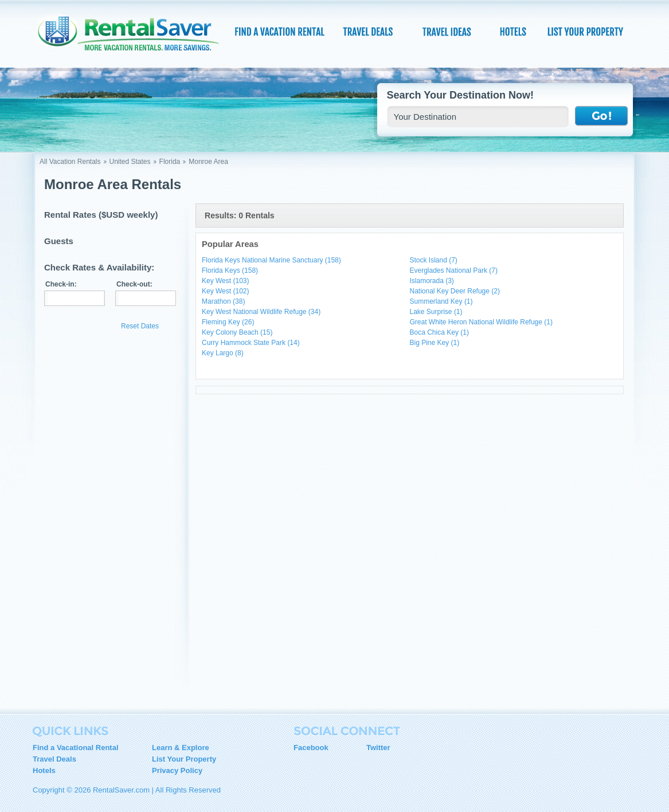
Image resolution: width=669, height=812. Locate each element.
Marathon (223, 301)
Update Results (80, 326)
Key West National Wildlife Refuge (261, 312)
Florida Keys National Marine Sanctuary (271, 260)
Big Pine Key (435, 343)
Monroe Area (208, 162)
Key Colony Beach (237, 332)
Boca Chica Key (439, 332)
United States (130, 162)
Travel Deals (54, 759)
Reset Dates (140, 326)
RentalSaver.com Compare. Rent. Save (135, 37)
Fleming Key (228, 322)
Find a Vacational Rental (76, 748)
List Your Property (184, 759)
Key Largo (223, 353)
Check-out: (134, 284)
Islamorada (432, 281)
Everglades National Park (454, 270)
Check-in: (61, 284)
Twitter (378, 748)
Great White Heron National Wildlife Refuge (481, 322)
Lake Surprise (436, 312)
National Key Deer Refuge (455, 291)
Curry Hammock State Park (251, 343)
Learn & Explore (181, 748)
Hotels (44, 770)
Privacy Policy (177, 770)
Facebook (311, 748)
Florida (170, 162)
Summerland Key (441, 301)
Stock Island (434, 260)
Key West (225, 281)
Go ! (601, 116)
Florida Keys (230, 270)
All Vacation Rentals (70, 162)
